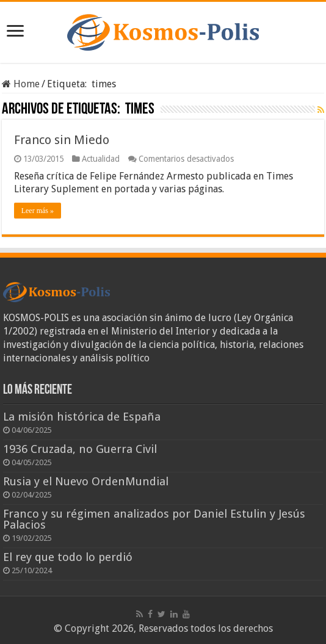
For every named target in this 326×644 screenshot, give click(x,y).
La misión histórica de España (82, 417)
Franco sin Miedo (62, 140)
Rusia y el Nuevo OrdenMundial (86, 481)
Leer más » (38, 211)
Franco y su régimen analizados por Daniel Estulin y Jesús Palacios (154, 519)
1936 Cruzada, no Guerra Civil (80, 449)
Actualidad (101, 159)
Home (21, 84)
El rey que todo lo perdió (68, 557)
